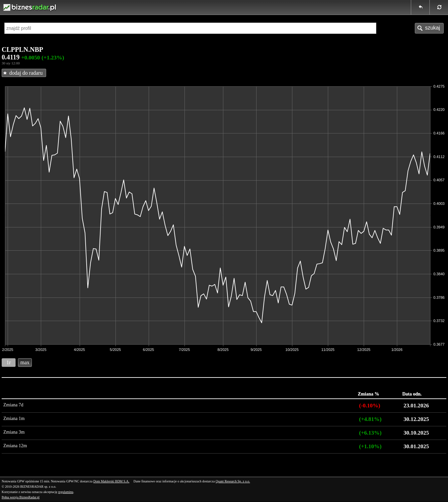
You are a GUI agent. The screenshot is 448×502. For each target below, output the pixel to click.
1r (8, 362)
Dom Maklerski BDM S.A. (111, 481)
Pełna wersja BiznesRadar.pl (21, 497)
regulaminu (66, 492)
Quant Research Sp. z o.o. (233, 481)
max (25, 362)
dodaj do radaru (26, 73)
